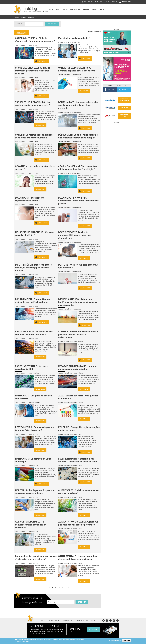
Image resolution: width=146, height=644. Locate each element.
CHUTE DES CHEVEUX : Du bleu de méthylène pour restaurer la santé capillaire (33, 71)
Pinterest (110, 620)
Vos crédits (124, 108)
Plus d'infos (25, 641)
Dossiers (65, 10)
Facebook (103, 620)
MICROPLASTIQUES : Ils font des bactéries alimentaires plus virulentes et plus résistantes (78, 302)
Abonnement (76, 10)
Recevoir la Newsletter (117, 86)
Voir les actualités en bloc (100, 33)
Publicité (79, 620)
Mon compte (126, 2)
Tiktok (114, 620)
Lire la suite (43, 61)
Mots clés (20, 24)
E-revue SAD (99, 2)
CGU (86, 620)
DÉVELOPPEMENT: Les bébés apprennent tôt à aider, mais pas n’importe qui (74, 235)
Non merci (126, 641)
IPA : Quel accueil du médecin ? (74, 38)
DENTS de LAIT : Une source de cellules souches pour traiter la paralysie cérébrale (78, 105)
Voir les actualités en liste (95, 33)
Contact (94, 620)
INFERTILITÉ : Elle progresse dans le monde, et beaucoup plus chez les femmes (33, 268)
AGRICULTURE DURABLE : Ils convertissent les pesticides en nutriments (31, 525)
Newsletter (53, 620)
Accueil (17, 17)
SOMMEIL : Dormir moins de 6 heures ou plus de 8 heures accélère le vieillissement (79, 335)
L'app (108, 2)
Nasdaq (115, 8)
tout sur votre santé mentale (124, 100)
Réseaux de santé (91, 10)
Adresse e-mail (52, 599)
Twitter (107, 620)
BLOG (102, 10)
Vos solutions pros (124, 116)
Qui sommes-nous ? (66, 620)
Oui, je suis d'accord (114, 641)
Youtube (117, 620)
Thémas (114, 2)
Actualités (54, 10)
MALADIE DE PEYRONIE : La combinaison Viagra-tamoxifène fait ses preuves (78, 201)
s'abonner (93, 630)
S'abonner (82, 602)
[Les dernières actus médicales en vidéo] (117, 146)
